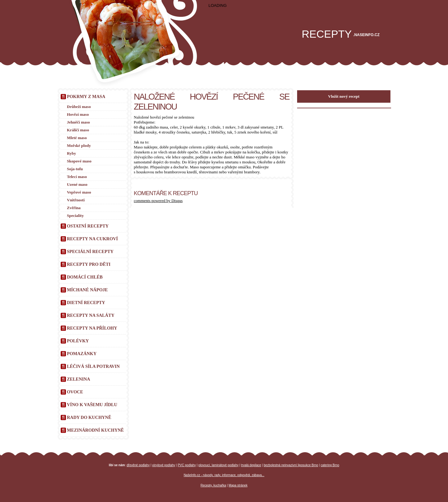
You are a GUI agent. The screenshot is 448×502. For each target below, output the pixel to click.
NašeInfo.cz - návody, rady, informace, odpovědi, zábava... (224, 475)
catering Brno (330, 465)
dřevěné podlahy (138, 465)
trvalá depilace (251, 465)
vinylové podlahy (164, 465)
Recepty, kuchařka (213, 485)
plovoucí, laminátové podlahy (219, 465)
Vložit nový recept (344, 96)
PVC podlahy (187, 465)
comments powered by (158, 201)
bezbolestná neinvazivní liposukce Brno (291, 465)
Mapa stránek (238, 485)
